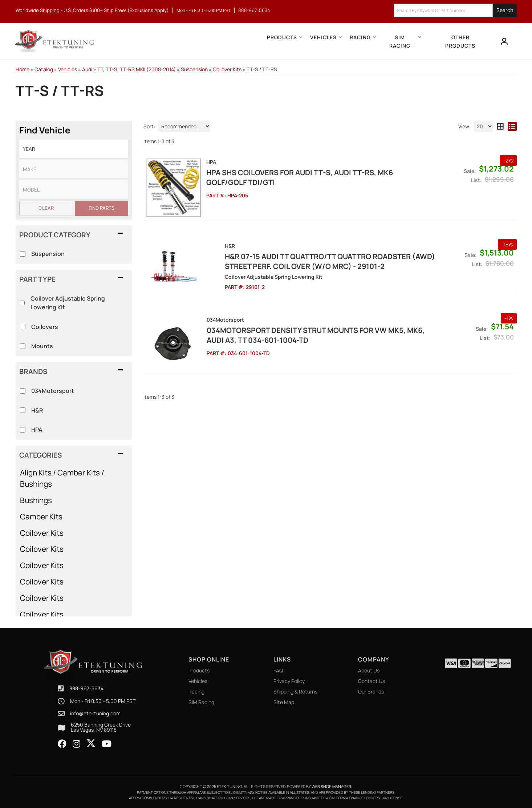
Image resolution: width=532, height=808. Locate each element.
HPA (37, 430)
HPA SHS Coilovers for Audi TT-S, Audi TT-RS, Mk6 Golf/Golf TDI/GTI (300, 177)
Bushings (36, 500)
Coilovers (45, 327)
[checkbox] (23, 391)
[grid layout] (500, 126)
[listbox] (74, 149)
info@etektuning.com (95, 713)
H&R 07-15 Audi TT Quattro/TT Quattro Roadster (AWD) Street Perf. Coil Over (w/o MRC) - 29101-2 (311, 261)
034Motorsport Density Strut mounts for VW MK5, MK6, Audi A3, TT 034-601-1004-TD (315, 335)
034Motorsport (53, 391)
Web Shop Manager (331, 786)
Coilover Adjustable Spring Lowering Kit (68, 303)
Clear (46, 208)
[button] (455, 10)
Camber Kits (41, 516)
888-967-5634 (86, 688)
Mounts (42, 346)
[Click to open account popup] (504, 41)
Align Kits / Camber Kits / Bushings (62, 478)
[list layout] (512, 126)
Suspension (48, 254)
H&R (37, 410)
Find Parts (101, 208)
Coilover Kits (42, 533)
